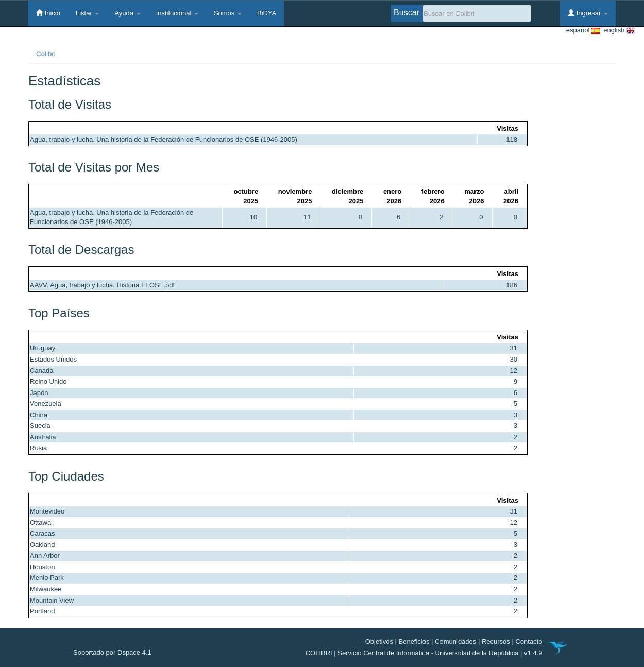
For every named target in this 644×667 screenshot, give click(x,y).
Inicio (48, 13)
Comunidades (455, 642)
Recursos (496, 642)
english (617, 31)
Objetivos (379, 642)
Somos (228, 13)
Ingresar (588, 13)
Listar (87, 13)
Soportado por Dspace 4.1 (112, 652)
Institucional (177, 13)
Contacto (529, 642)
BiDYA (267, 13)
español (583, 31)
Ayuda (127, 13)
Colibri (46, 54)
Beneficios (414, 642)
